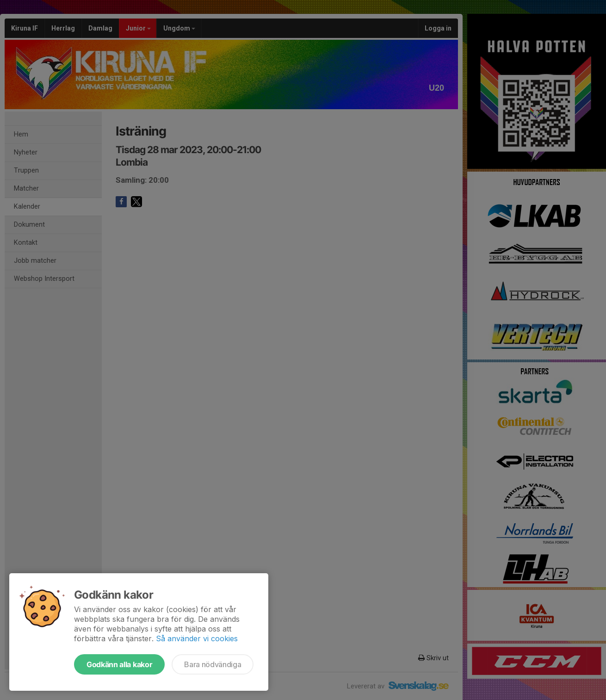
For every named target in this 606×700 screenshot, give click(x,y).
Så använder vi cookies (197, 638)
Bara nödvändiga (213, 664)
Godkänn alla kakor (119, 664)
